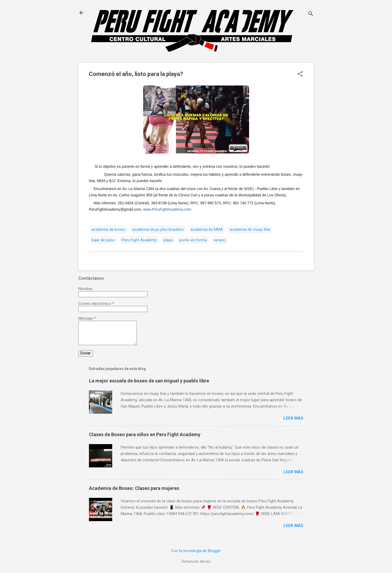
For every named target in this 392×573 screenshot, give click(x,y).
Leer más (293, 418)
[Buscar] (311, 14)
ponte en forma (193, 240)
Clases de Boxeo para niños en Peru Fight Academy (145, 434)
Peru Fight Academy (139, 240)
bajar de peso (103, 240)
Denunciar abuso (196, 561)
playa (168, 240)
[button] (300, 74)
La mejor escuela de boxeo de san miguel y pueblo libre (149, 381)
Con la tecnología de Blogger (196, 551)
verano (220, 240)
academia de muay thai (250, 229)
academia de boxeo (108, 229)
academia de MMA (207, 229)
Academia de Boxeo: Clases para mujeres (134, 488)
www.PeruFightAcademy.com (167, 209)
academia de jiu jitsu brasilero (158, 229)
